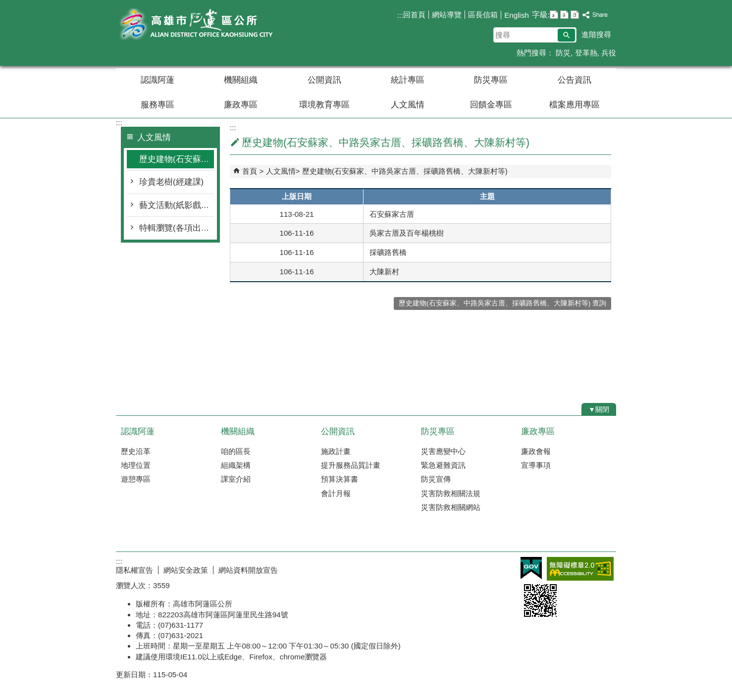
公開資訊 (324, 80)
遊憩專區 (136, 479)
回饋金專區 (491, 105)
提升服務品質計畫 (351, 465)
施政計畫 (336, 451)
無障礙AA (580, 569)
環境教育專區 (324, 105)
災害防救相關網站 (451, 507)
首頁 (250, 171)
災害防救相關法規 (451, 493)
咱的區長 (236, 451)
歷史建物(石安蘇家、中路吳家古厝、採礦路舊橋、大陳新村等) (177, 159)
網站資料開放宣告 (248, 570)
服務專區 (157, 105)
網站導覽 (447, 15)
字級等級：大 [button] (575, 15)
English (517, 15)
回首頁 (414, 15)
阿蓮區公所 (200, 24)
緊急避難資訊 (443, 465)
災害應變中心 (443, 451)
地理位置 (136, 465)
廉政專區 (241, 105)
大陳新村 (384, 272)
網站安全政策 (186, 570)
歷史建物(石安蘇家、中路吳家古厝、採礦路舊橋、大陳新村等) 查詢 (502, 303)
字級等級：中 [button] (564, 15)
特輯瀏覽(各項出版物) (177, 228)
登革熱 (586, 53)
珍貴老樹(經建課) (171, 182)
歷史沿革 (136, 451)
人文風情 (408, 105)
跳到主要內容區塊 (5, 5)
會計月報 (336, 493)
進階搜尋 (596, 34)
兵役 (609, 53)
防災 (562, 53)
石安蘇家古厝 (392, 214)
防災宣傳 (436, 479)
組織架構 (236, 465)
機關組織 (241, 80)
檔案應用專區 (575, 105)
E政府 (531, 568)
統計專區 (408, 80)
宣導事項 (536, 465)
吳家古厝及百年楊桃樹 (407, 233)
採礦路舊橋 (388, 252)
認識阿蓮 (157, 80)
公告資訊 (575, 80)
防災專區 (491, 80)
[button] (566, 35)
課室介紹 (236, 479)
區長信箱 (483, 15)
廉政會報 (536, 451)
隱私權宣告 (134, 570)
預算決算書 (340, 479)
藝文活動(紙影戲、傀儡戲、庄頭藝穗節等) (177, 205)
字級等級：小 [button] (554, 15)
